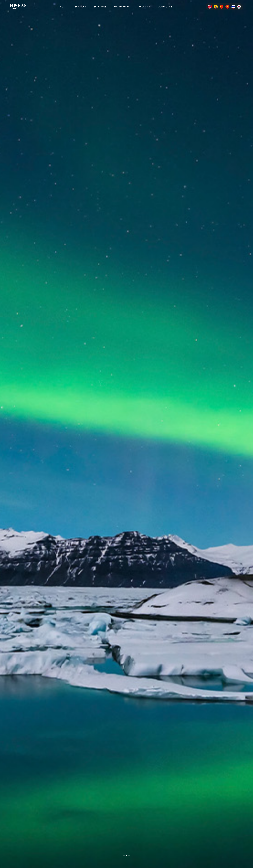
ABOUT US (144, 6)
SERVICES (80, 6)
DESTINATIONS (122, 6)
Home (63, 6)
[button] (124, 856)
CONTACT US (165, 6)
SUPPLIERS (100, 6)
